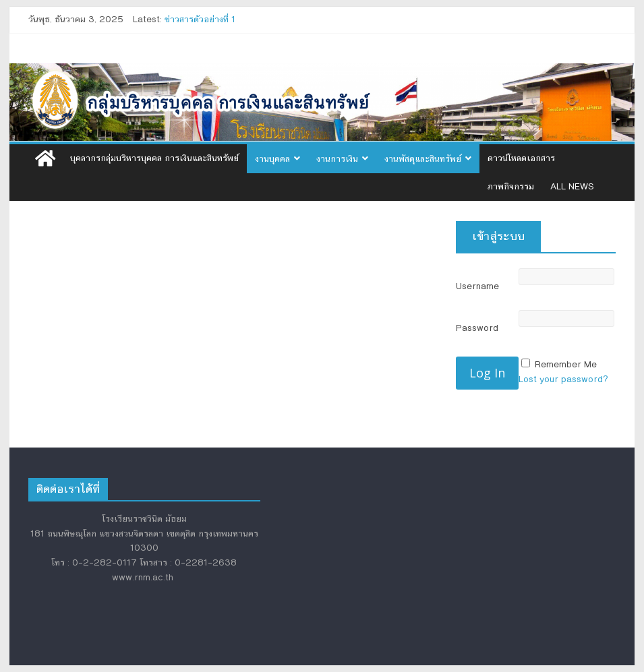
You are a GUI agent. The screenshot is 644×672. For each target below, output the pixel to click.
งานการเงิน (337, 159)
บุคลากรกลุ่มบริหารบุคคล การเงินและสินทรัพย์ (154, 158)
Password (477, 328)
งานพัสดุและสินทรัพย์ (423, 159)
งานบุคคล (272, 159)
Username (477, 286)
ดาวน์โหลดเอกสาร (521, 158)
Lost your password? (563, 379)
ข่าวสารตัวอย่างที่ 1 (200, 20)
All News (572, 187)
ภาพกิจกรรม (511, 187)
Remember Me (566, 365)
